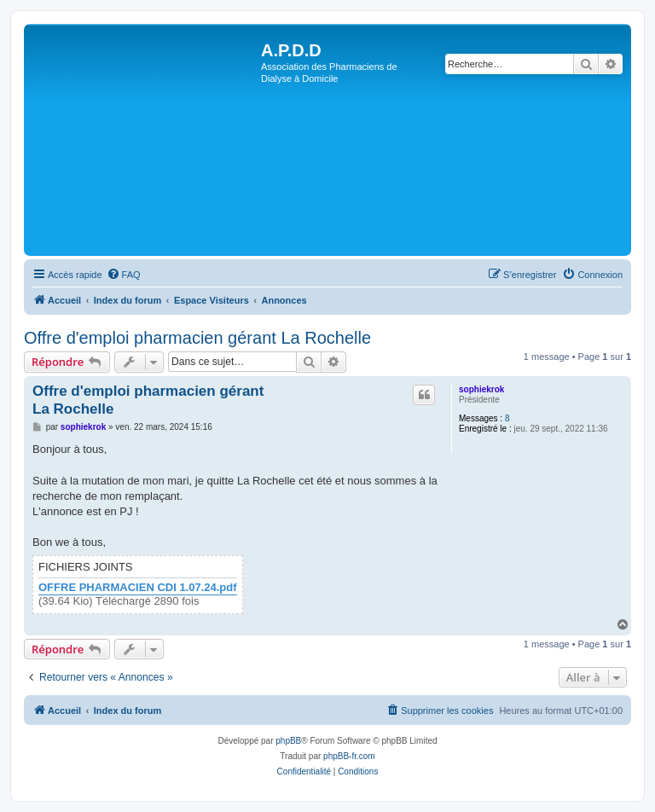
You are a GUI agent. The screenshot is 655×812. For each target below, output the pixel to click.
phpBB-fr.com (349, 756)
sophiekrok (481, 389)
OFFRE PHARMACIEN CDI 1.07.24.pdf (138, 588)
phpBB (288, 741)
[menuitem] (124, 275)
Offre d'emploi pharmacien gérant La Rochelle (197, 338)
